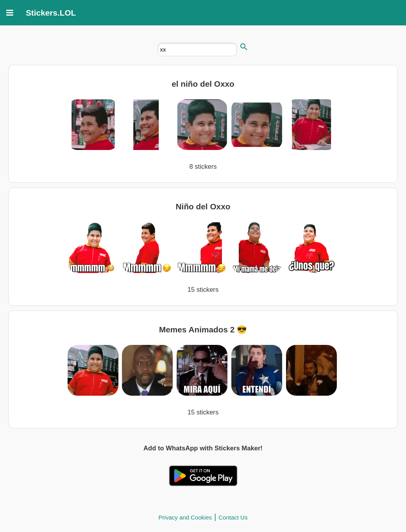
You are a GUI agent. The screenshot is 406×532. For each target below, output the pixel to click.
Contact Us (233, 517)
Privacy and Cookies (185, 517)
